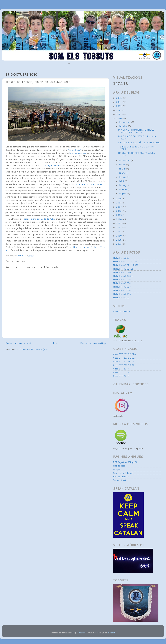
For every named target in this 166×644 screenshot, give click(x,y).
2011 (119, 232)
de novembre (125, 122)
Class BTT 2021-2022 (124, 361)
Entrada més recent (18, 343)
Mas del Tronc (120, 466)
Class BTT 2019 (121, 369)
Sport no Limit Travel (123, 473)
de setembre (125, 160)
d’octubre (123, 126)
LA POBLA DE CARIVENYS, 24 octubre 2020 (137, 137)
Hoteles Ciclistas (121, 477)
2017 (119, 207)
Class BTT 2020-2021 (124, 365)
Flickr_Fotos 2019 (122, 279)
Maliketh (83, 633)
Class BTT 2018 (121, 372)
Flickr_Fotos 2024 (122, 258)
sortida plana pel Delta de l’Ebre (40, 219)
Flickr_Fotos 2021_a (123, 269)
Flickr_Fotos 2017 (122, 287)
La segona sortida (52, 165)
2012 (119, 227)
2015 (119, 215)
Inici (56, 343)
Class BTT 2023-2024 (124, 354)
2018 (119, 203)
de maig (123, 177)
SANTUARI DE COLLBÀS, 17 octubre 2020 (139, 143)
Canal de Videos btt (122, 311)
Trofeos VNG (119, 480)
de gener (123, 193)
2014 (119, 219)
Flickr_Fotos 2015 (122, 294)
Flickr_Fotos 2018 (122, 283)
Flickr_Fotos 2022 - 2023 (126, 261)
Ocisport (117, 469)
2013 (119, 223)
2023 (119, 106)
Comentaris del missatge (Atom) (34, 349)
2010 (119, 236)
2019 (119, 199)
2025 (119, 98)
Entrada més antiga (93, 343)
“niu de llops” (74, 150)
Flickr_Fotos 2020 (122, 272)
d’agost (122, 165)
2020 (119, 118)
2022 (119, 110)
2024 (119, 102)
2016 (119, 211)
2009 (119, 240)
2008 (119, 244)
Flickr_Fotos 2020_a (123, 276)
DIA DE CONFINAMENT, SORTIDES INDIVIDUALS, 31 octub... (136, 131)
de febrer (123, 189)
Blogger (111, 633)
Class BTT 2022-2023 (124, 358)
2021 (119, 114)
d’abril (122, 181)
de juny (122, 173)
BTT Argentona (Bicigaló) (125, 462)
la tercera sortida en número (89, 184)
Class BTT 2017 (121, 376)
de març (123, 185)
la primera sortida (78, 153)
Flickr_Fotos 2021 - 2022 (126, 265)
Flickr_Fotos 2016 (122, 290)
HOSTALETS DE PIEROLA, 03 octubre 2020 (137, 154)
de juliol (122, 169)
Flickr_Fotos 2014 (122, 298)
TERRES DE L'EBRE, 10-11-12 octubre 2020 (137, 148)
